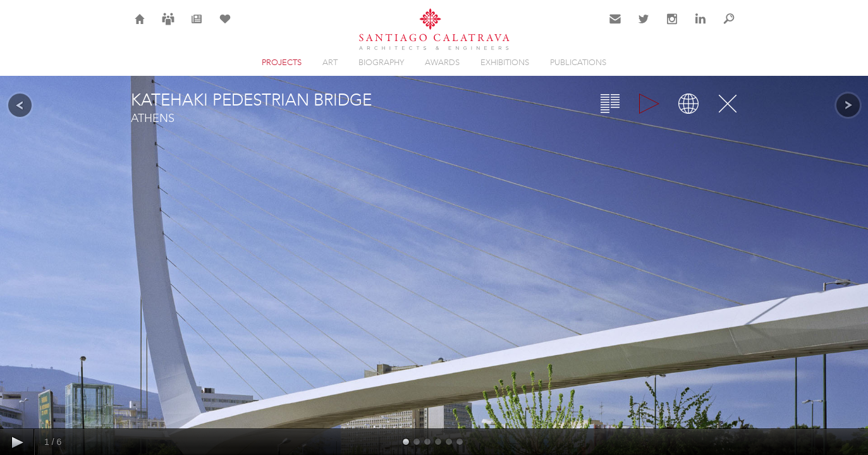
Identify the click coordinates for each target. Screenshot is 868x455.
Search (729, 27)
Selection (225, 27)
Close (728, 104)
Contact (615, 27)
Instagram (672, 27)
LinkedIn (700, 27)
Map (688, 104)
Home (140, 27)
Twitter (644, 27)
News (196, 27)
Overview (610, 104)
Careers (168, 27)
